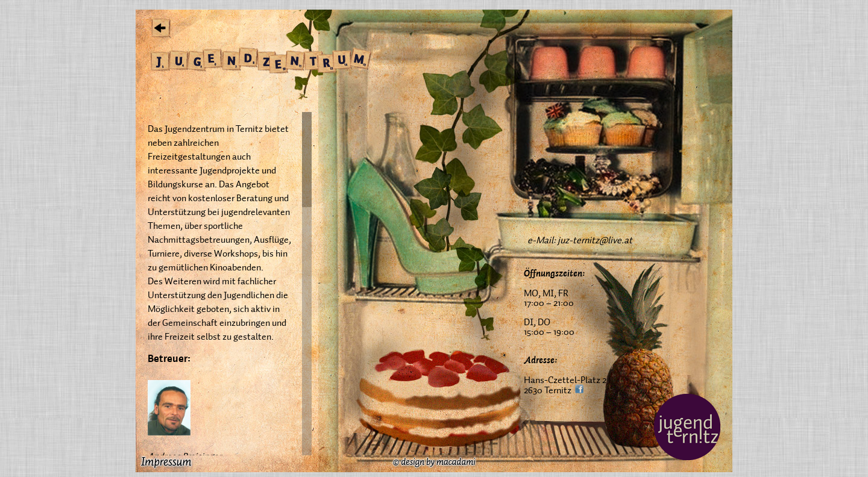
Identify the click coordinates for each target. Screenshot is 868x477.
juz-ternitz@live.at (595, 240)
